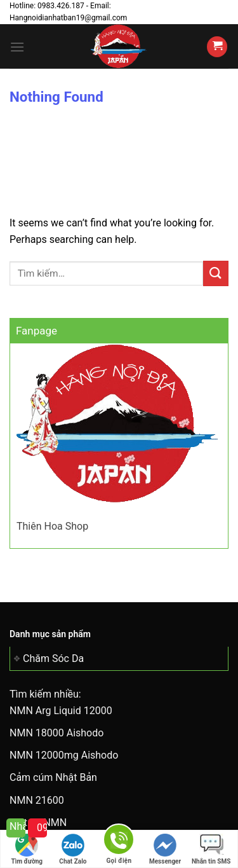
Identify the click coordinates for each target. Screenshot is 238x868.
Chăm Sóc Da (53, 658)
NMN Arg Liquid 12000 (61, 711)
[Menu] (17, 47)
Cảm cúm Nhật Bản (53, 777)
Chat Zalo (73, 849)
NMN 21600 (37, 800)
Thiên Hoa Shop (52, 526)
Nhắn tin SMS (211, 849)
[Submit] (216, 273)
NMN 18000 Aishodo (56, 733)
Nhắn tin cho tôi (17, 826)
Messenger (165, 849)
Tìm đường (27, 849)
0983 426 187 (42, 828)
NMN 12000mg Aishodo (64, 755)
